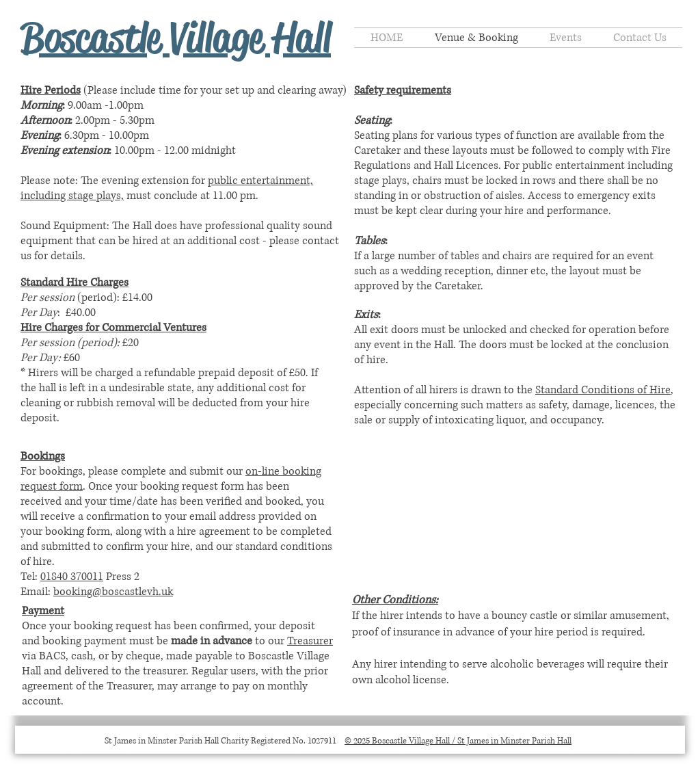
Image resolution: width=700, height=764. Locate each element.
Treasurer (310, 641)
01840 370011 (72, 577)
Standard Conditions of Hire (603, 390)
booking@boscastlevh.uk (113, 592)
